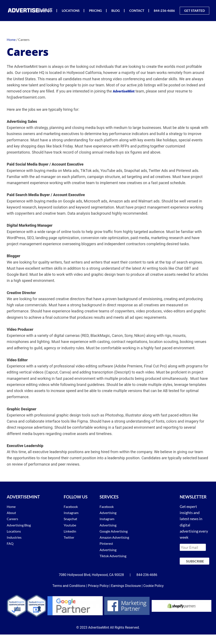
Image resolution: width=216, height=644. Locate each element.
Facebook (72, 506)
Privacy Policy (98, 595)
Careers (13, 519)
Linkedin (71, 531)
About (12, 513)
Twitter (70, 537)
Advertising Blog (20, 525)
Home (12, 506)
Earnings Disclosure (126, 595)
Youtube (71, 525)
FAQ (10, 543)
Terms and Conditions (69, 595)
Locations (15, 531)
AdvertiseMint (30, 10)
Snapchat (71, 519)
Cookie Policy (154, 595)
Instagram (72, 513)
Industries (15, 537)
